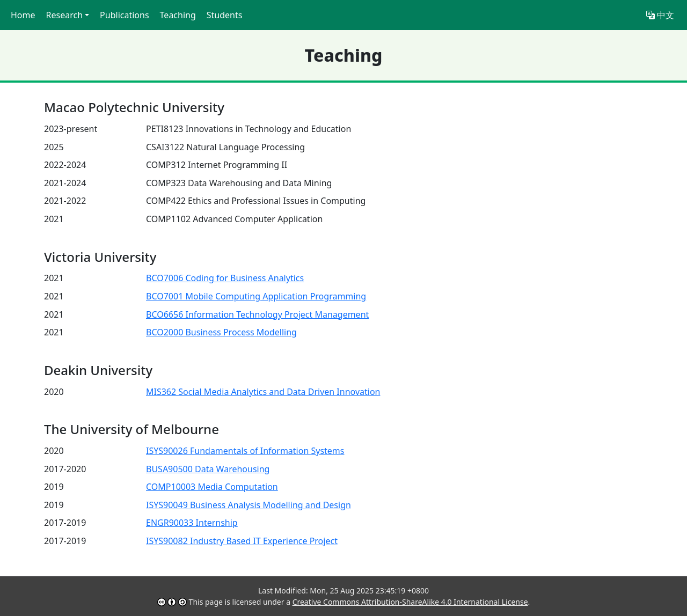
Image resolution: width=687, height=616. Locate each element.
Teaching (178, 15)
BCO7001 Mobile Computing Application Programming (256, 296)
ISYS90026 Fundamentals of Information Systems (245, 451)
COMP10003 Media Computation (212, 487)
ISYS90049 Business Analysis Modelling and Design (249, 505)
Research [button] (65, 15)
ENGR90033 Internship (192, 523)
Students (225, 15)
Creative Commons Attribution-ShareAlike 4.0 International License (410, 602)
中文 (660, 15)
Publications (124, 15)
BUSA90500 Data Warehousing (208, 469)
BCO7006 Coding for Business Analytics (225, 278)
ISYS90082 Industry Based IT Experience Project (242, 541)
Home (23, 15)
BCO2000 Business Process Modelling (221, 332)
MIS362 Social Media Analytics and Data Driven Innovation (263, 392)
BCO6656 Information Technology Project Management (257, 314)
